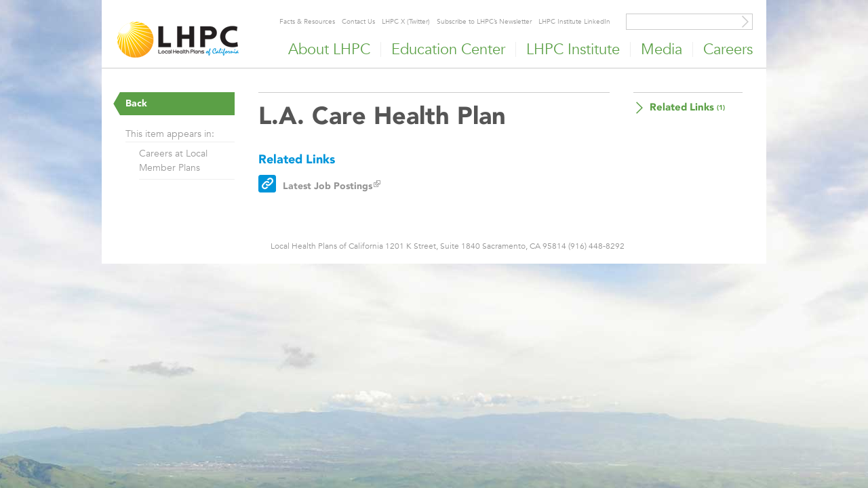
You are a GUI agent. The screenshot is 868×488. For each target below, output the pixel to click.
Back (136, 103)
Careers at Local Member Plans (173, 160)
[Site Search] (745, 22)
